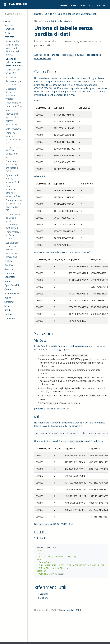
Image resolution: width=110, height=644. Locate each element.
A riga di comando (9, 27)
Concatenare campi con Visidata (12, 246)
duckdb (49, 21)
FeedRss (9, 265)
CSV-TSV (9, 37)
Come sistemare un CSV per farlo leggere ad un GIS (14, 205)
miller (61, 21)
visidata (68, 21)
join (55, 21)
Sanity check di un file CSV (13, 71)
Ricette (7, 21)
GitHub (8, 261)
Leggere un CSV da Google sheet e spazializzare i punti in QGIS (13, 221)
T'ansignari (10, 318)
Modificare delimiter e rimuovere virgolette (11, 94)
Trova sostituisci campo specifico (14, 105)
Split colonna (12, 77)
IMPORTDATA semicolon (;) (13, 255)
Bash (7, 33)
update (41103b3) (72, 610)
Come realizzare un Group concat (14, 235)
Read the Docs (12, 293)
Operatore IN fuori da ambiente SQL (12, 179)
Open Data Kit (12, 285)
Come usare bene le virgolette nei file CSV (13, 138)
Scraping (9, 302)
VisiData (44, 594)
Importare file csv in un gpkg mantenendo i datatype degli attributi (12, 48)
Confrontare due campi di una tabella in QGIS (12, 166)
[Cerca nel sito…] (14, 14)
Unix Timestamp (13, 129)
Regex (8, 298)
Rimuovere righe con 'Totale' (14, 83)
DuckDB (44, 598)
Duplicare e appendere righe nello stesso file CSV (13, 191)
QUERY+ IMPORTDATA (13, 123)
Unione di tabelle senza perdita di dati (14, 62)
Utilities (8, 314)
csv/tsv (41, 21)
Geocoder (9, 269)
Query (8, 289)
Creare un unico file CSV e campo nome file (13, 152)
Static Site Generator (10, 275)
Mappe (8, 281)
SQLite (8, 310)
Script (7, 306)
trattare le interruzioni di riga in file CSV (12, 114)
